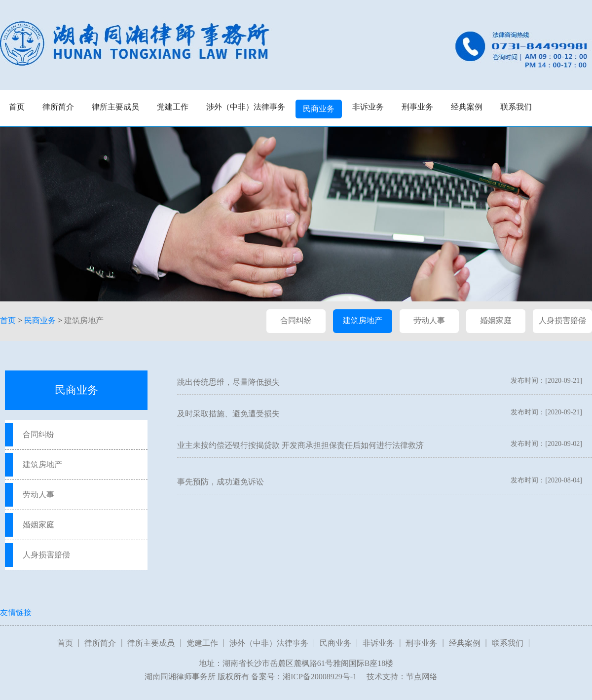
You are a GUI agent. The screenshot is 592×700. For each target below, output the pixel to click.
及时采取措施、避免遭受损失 (228, 414)
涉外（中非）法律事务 (246, 107)
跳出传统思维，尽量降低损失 (228, 382)
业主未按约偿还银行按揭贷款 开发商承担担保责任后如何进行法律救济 (300, 445)
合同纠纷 (296, 320)
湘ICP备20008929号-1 (320, 677)
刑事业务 (417, 107)
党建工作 (173, 107)
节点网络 (422, 677)
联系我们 (516, 107)
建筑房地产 (84, 320)
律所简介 (58, 107)
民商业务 (319, 109)
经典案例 (467, 107)
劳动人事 (429, 320)
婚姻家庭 (496, 320)
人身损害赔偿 (562, 320)
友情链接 (16, 612)
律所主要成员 (115, 107)
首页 (17, 107)
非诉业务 (368, 107)
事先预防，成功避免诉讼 (221, 482)
